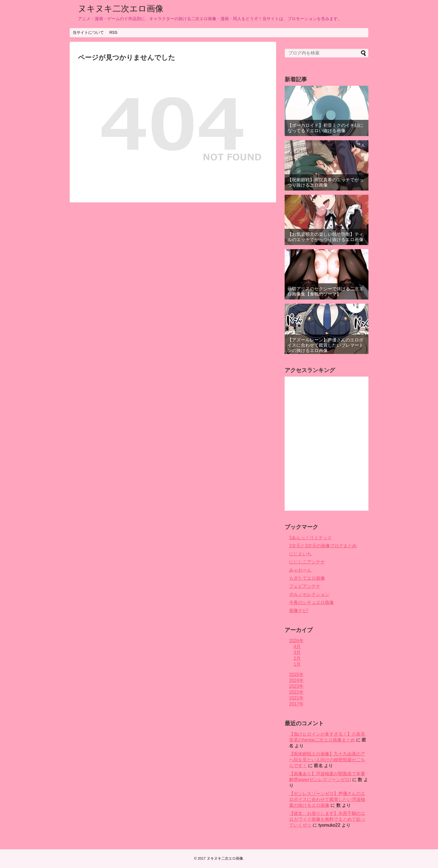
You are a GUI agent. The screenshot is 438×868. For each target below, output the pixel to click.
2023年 (296, 686)
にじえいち (300, 554)
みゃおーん (300, 570)
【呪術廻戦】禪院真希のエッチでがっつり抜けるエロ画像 (325, 182)
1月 (297, 664)
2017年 (296, 704)
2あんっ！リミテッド (310, 538)
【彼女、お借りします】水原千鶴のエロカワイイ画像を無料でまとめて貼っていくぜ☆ (327, 819)
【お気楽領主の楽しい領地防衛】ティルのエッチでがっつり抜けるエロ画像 (325, 237)
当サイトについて (88, 32)
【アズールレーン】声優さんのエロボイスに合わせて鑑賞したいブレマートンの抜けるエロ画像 (325, 345)
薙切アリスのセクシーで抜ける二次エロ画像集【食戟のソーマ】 (325, 291)
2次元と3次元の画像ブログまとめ (323, 546)
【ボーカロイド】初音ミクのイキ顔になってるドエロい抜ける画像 (325, 128)
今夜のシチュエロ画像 (311, 602)
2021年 (296, 698)
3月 (297, 652)
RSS (113, 32)
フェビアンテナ (305, 586)
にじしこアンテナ (307, 562)
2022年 (296, 692)
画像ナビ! (299, 611)
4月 (297, 647)
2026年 (296, 641)
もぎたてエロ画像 (307, 578)
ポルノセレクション (309, 594)
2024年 (296, 680)
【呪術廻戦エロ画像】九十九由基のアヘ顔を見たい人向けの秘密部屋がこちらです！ (327, 760)
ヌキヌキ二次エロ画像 (121, 9)
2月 (297, 658)
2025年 (296, 675)
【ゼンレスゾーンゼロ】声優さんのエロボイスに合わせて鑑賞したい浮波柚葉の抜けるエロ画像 (327, 799)
